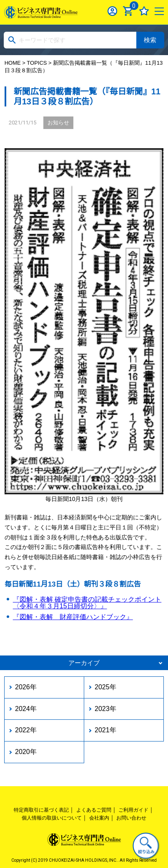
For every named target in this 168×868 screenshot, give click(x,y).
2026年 (26, 687)
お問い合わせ (131, 818)
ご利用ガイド (133, 810)
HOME (13, 63)
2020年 (26, 752)
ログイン (112, 11)
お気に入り (144, 11)
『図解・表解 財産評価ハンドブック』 (73, 617)
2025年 (105, 687)
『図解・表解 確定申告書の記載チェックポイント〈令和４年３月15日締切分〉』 (87, 603)
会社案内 (99, 818)
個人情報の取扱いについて (52, 818)
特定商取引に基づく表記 (41, 810)
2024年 (26, 709)
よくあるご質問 (94, 810)
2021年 (105, 730)
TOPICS (37, 63)
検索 (150, 40)
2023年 (105, 709)
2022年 (26, 730)
